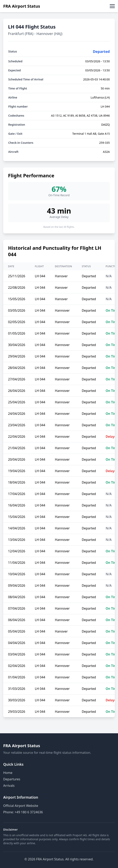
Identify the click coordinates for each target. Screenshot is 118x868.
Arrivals (9, 786)
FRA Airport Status (22, 6)
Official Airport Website (21, 806)
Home (8, 773)
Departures (12, 779)
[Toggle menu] (112, 6)
